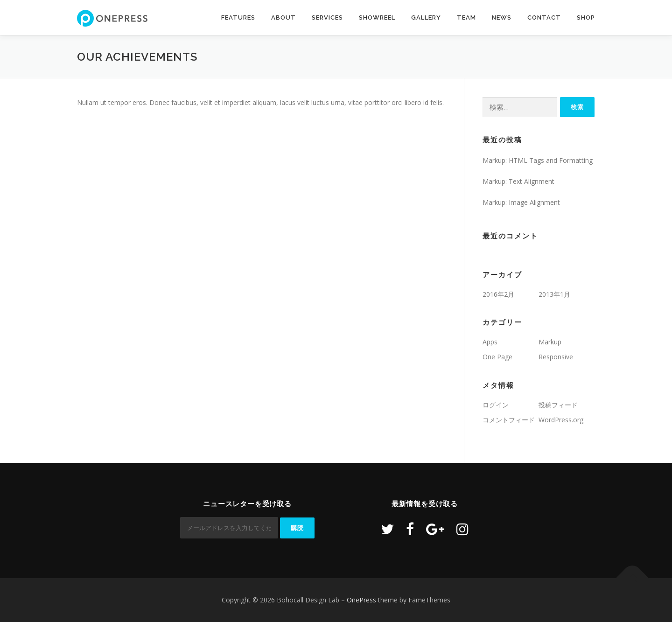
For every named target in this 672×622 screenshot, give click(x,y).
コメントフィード (509, 420)
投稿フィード (558, 405)
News (502, 17)
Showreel (377, 17)
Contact (544, 17)
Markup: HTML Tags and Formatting (538, 160)
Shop (586, 17)
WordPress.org (561, 420)
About (283, 17)
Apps (490, 342)
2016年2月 (498, 294)
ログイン (496, 405)
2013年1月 (554, 294)
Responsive (556, 357)
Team (466, 17)
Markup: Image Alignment (521, 202)
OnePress (361, 600)
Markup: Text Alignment (518, 181)
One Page (497, 357)
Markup (550, 342)
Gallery (426, 17)
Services (327, 17)
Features (238, 17)
